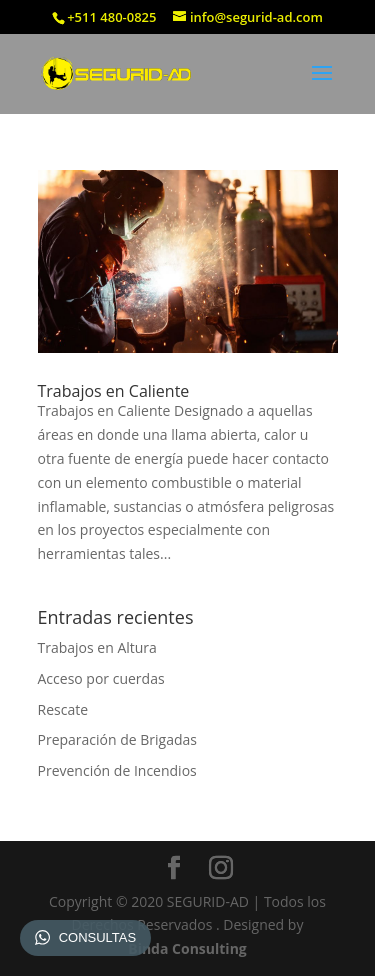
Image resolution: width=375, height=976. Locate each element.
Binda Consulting (187, 948)
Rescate (63, 709)
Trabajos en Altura (97, 647)
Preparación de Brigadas (118, 739)
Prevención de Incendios (117, 770)
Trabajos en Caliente (114, 391)
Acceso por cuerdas (101, 678)
